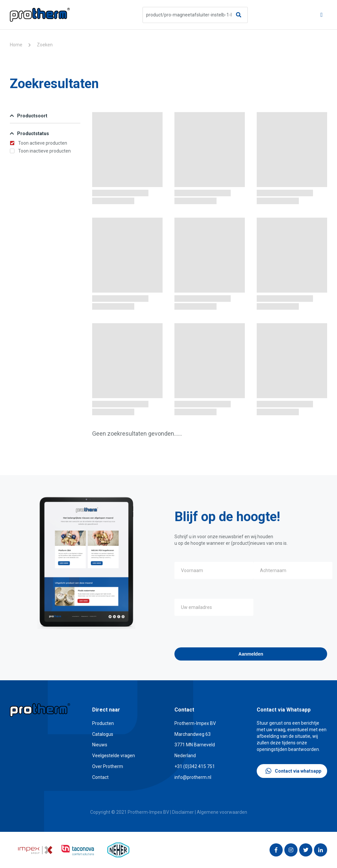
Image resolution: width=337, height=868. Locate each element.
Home (16, 45)
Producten (103, 723)
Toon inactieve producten (40, 151)
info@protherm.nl (193, 777)
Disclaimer (183, 812)
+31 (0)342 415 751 (195, 766)
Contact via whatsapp (293, 771)
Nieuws (100, 745)
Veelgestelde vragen (114, 756)
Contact (100, 777)
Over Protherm (108, 766)
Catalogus (103, 734)
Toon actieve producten (39, 143)
